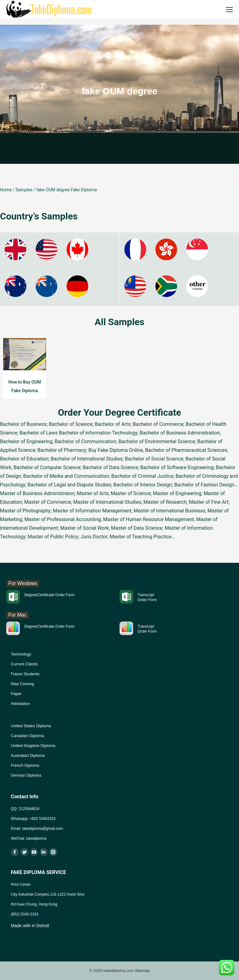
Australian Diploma (28, 755)
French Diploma (25, 765)
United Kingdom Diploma (33, 746)
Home (6, 190)
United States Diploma (31, 726)
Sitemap (142, 971)
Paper (16, 694)
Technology (21, 654)
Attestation (20, 704)
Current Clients (24, 664)
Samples (24, 190)
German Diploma (26, 775)
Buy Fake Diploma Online (115, 450)
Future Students (25, 674)
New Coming (22, 684)
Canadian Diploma (27, 736)
